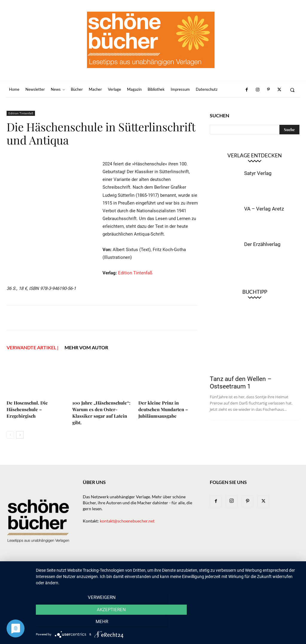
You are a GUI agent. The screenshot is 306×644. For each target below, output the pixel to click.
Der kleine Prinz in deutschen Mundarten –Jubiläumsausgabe (163, 409)
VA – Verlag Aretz (264, 209)
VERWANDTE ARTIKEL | (33, 347)
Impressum (246, 571)
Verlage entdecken (255, 155)
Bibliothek (219, 571)
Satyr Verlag (258, 173)
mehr (260, 623)
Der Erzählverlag (262, 244)
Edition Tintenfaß (21, 113)
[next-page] (20, 435)
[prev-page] (10, 435)
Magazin (194, 571)
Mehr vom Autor (86, 347)
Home (66, 571)
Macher (172, 571)
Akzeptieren (168, 623)
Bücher (129, 571)
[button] (292, 90)
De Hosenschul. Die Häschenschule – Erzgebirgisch (27, 409)
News (111, 571)
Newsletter (88, 571)
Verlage (150, 571)
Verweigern (75, 623)
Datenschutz (275, 571)
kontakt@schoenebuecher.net (127, 521)
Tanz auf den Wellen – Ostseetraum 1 (241, 383)
